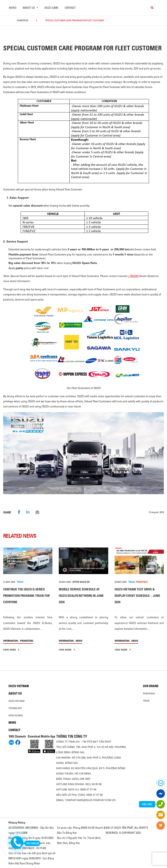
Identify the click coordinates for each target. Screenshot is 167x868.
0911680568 (32, 843)
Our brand (151, 686)
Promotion (27, 641)
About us (15, 694)
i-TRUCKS (133, 276)
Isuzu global (16, 715)
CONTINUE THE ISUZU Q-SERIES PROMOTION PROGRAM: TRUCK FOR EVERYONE (26, 596)
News (13, 8)
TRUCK (20, 582)
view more (11, 650)
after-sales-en (81, 582)
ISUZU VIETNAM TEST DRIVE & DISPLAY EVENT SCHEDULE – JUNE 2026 (137, 596)
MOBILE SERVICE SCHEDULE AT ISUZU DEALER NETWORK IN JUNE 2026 (81, 596)
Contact (70, 8)
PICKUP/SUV (142, 582)
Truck (146, 701)
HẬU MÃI (147, 804)
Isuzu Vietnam (19, 686)
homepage (23, 20)
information (11, 641)
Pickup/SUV (149, 694)
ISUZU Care (51, 8)
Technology (15, 708)
